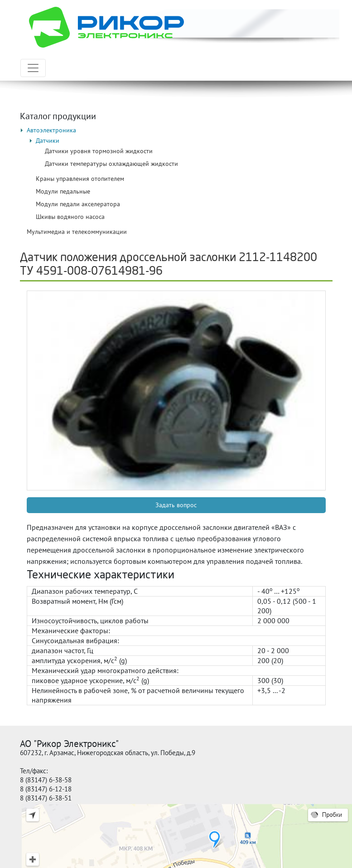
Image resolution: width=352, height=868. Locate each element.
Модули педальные (63, 191)
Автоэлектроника (51, 130)
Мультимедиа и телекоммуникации (77, 232)
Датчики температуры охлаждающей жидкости (111, 164)
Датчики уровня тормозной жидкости (99, 151)
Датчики (48, 141)
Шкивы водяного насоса (70, 217)
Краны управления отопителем (80, 179)
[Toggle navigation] (33, 68)
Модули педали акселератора (78, 204)
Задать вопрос (176, 505)
